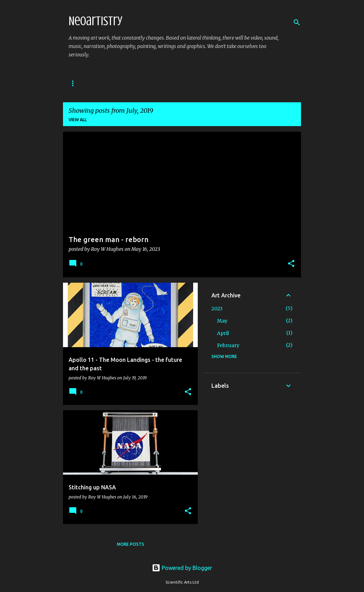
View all (78, 120)
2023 (217, 309)
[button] (291, 264)
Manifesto (193, 83)
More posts (131, 544)
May (222, 321)
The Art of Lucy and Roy (135, 83)
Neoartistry (95, 21)
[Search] (297, 22)
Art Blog (80, 83)
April (223, 333)
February (228, 345)
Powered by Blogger (182, 568)
